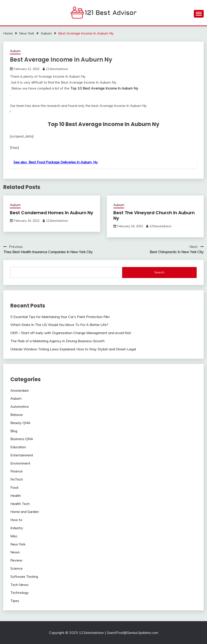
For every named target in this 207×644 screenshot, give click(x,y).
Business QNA (22, 439)
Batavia (16, 415)
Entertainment (22, 455)
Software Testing (24, 576)
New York (18, 544)
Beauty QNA (20, 423)
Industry (17, 528)
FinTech (17, 479)
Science (16, 568)
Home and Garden (25, 512)
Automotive (20, 406)
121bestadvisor (57, 69)
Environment (20, 463)
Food (14, 487)
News (15, 552)
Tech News (19, 585)
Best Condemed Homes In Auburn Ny (52, 213)
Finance (16, 471)
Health (16, 496)
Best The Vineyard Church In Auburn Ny (154, 215)
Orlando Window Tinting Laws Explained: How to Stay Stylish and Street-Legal (73, 349)
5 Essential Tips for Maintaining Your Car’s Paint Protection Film (60, 317)
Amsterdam (20, 390)
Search (159, 272)
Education (18, 447)
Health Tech (20, 504)
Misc (14, 536)
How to (16, 520)
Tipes (15, 601)
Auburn (15, 51)
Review (16, 560)
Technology (20, 593)
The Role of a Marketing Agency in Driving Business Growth (57, 341)
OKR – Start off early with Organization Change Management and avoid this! (71, 333)
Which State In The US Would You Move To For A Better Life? (59, 325)
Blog (14, 431)
